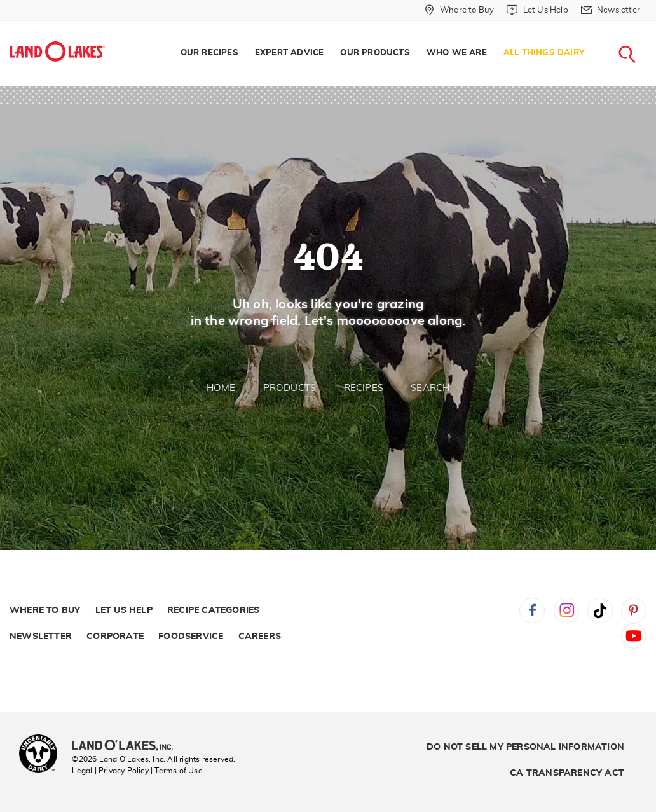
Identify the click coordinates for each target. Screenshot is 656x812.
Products (290, 388)
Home (221, 388)
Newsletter (41, 637)
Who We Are (457, 53)
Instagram (566, 610)
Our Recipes (209, 53)
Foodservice (191, 637)
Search (430, 388)
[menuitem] (209, 53)
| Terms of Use (177, 771)
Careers (260, 637)
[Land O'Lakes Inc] (127, 747)
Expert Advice (290, 53)
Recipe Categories (213, 610)
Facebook (532, 610)
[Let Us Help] (537, 10)
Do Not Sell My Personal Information (525, 747)
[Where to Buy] (459, 10)
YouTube (634, 636)
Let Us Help (124, 610)
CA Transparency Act (567, 773)
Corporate (115, 637)
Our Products (375, 53)
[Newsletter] (611, 10)
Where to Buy (45, 610)
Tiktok (600, 610)
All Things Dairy (544, 53)
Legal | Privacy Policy (110, 771)
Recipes (364, 388)
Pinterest (634, 610)
